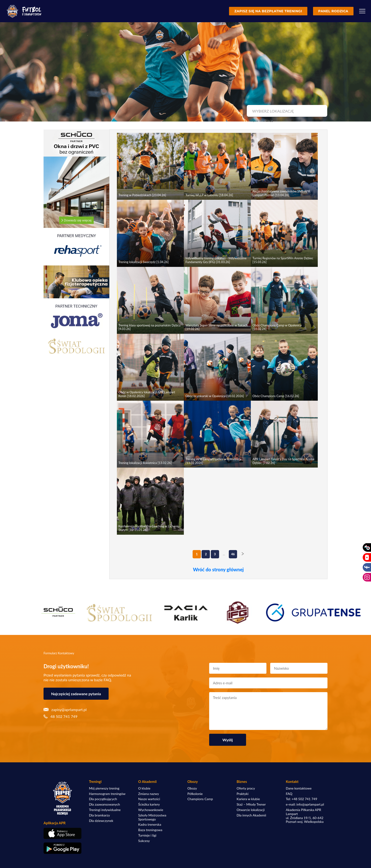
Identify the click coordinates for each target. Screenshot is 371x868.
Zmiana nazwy (149, 794)
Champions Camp (200, 799)
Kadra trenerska (150, 825)
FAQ (289, 794)
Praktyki (243, 794)
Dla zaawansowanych (104, 804)
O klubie (144, 788)
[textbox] (286, 111)
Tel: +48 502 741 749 (302, 799)
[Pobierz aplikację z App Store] (62, 833)
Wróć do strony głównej (218, 569)
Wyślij (228, 740)
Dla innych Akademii (251, 815)
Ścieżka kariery (149, 804)
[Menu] (362, 11)
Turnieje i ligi (147, 835)
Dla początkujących (103, 799)
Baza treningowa (150, 830)
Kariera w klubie (248, 799)
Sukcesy (144, 841)
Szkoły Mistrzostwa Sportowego (152, 817)
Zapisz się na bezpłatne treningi (268, 11)
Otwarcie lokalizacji (251, 810)
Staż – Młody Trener (251, 804)
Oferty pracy (246, 788)
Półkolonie (195, 794)
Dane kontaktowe (299, 788)
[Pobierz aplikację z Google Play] (62, 848)
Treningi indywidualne (105, 810)
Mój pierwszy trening (104, 788)
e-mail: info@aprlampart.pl (305, 804)
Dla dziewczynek (101, 821)
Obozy (192, 788)
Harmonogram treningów (107, 794)
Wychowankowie (151, 810)
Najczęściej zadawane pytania (76, 694)
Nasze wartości (149, 799)
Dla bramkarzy (99, 815)
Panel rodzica (333, 11)
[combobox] (286, 111)
